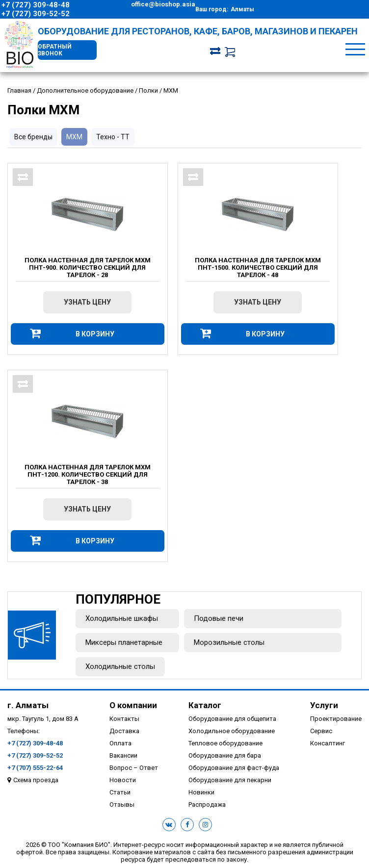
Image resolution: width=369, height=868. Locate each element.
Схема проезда (36, 780)
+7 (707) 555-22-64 (35, 768)
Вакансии (123, 755)
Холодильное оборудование (232, 731)
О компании (133, 705)
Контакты (124, 719)
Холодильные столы (120, 666)
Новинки (201, 792)
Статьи (120, 792)
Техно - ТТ (113, 137)
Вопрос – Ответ (134, 768)
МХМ (74, 137)
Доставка (124, 731)
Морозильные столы (229, 642)
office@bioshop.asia (163, 4)
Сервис (321, 731)
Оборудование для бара (225, 755)
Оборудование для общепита (232, 719)
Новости (123, 780)
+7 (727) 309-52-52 (36, 14)
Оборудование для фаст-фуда (234, 768)
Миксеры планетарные (124, 642)
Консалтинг (328, 743)
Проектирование (336, 719)
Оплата (120, 743)
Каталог (205, 705)
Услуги (324, 705)
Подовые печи (219, 618)
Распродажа (207, 804)
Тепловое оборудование (225, 743)
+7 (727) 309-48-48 (36, 5)
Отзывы (122, 804)
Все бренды (33, 137)
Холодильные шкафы (122, 618)
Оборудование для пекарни (230, 780)
